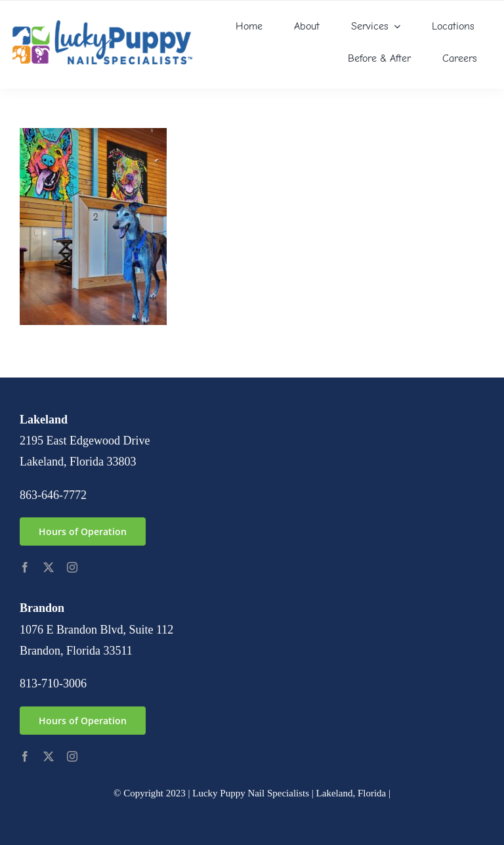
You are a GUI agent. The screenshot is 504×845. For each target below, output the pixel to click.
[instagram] (72, 567)
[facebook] (25, 567)
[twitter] (49, 567)
